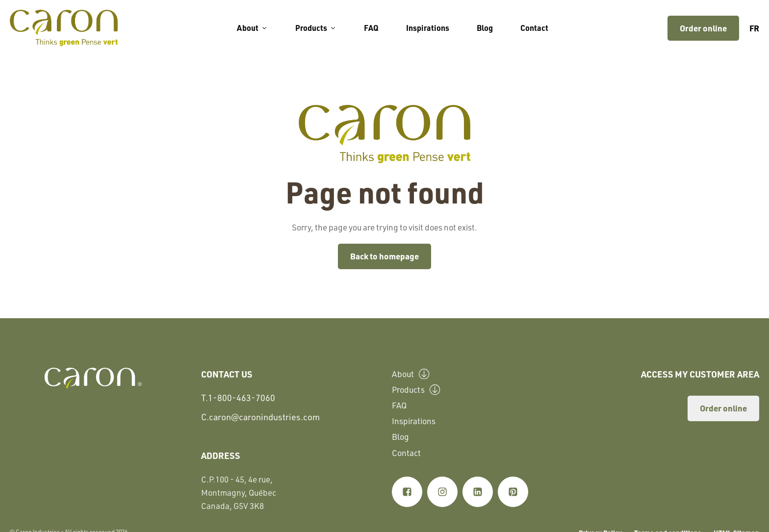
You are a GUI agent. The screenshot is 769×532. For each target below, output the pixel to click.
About (252, 28)
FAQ (371, 28)
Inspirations (428, 28)
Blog (485, 28)
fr (754, 28)
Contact (534, 28)
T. (238, 398)
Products (316, 28)
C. (260, 417)
